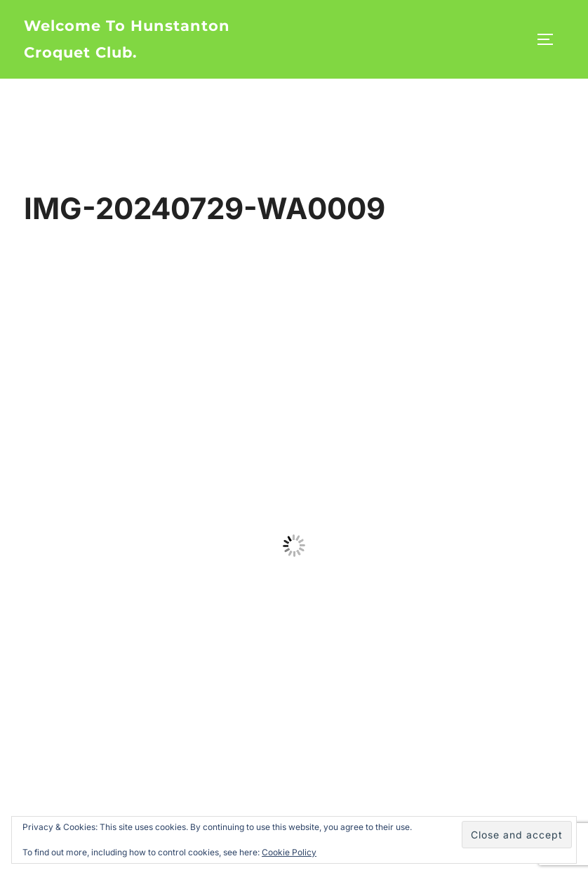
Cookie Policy (289, 852)
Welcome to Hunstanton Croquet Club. (127, 39)
